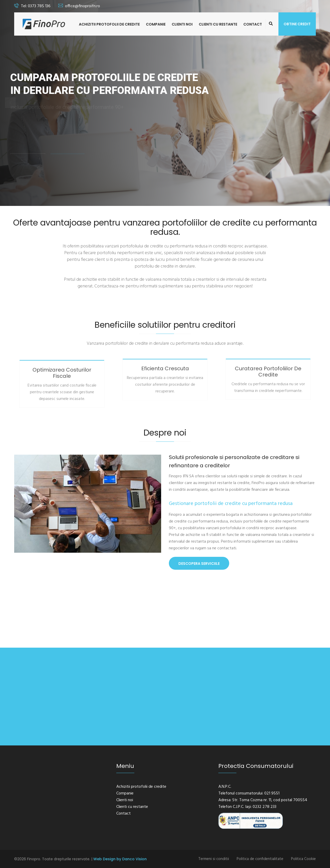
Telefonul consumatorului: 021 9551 (249, 793)
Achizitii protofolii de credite (109, 24)
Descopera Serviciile (199, 564)
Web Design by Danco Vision (120, 859)
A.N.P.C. (225, 787)
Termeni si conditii (214, 859)
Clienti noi (182, 24)
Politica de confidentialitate (260, 859)
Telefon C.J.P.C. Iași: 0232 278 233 (247, 807)
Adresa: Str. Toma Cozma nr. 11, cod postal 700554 (263, 800)
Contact (253, 24)
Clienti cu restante (218, 24)
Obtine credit (297, 24)
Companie (156, 24)
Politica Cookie (303, 859)
